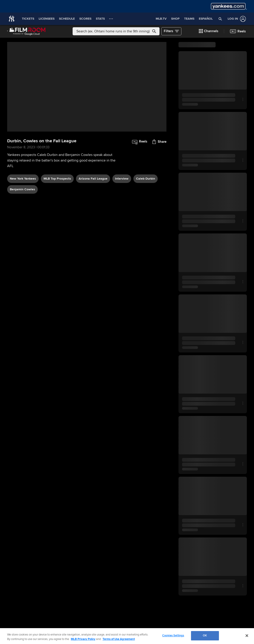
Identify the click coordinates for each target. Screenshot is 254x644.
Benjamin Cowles (22, 189)
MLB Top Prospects (57, 179)
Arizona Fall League (93, 179)
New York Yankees (23, 179)
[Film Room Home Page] (26, 31)
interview (122, 179)
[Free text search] (116, 31)
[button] (220, 19)
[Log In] (236, 19)
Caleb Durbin (146, 179)
